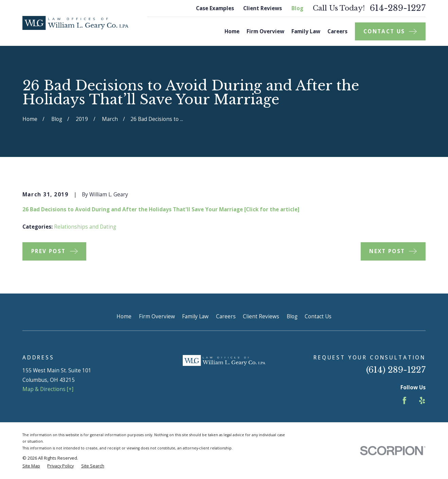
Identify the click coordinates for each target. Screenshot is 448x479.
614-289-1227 (398, 8)
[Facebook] (405, 401)
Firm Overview (157, 316)
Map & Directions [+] (48, 389)
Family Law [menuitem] (306, 31)
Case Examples (215, 8)
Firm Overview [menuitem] (265, 31)
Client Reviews (263, 8)
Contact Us (318, 316)
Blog (297, 8)
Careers (226, 316)
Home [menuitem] (232, 31)
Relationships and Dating (85, 227)
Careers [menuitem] (337, 31)
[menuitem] (31, 466)
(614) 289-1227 (396, 370)
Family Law (195, 316)
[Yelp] (422, 401)
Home (124, 316)
